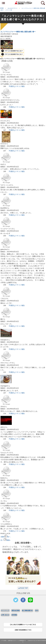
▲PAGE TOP (23, 588)
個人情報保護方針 (27, 611)
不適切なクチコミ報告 (17, 86)
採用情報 (14, 615)
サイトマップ (5, 611)
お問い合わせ (5, 615)
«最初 (3, 537)
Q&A (37, 611)
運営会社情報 (16, 611)
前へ (7, 537)
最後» (8, 540)
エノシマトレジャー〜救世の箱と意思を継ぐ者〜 (18, 32)
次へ (3, 540)
